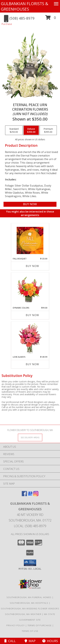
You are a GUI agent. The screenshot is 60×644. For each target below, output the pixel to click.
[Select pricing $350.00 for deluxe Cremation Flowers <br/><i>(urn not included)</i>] (31, 130)
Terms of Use (30, 631)
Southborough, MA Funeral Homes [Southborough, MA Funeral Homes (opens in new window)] (29, 597)
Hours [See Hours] (50, 641)
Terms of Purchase (40, 625)
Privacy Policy (16, 625)
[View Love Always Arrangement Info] (30, 339)
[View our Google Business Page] (30, 495)
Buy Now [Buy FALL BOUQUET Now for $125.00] (32, 266)
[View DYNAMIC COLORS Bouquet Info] (30, 289)
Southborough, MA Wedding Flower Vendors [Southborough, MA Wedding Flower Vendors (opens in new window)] (30, 609)
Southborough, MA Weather (23, 614)
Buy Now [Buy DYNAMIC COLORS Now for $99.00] (32, 315)
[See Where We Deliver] (30, 437)
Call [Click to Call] (10, 641)
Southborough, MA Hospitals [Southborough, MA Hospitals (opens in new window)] (29, 603)
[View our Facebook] (24, 495)
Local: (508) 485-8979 (30, 526)
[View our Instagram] (36, 495)
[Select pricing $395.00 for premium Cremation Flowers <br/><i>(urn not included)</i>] (48, 130)
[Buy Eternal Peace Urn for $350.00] (30, 204)
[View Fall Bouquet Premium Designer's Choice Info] (30, 240)
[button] (51, 19)
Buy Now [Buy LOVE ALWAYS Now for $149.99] (32, 364)
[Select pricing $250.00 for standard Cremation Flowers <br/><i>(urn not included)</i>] (14, 130)
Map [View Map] (30, 641)
